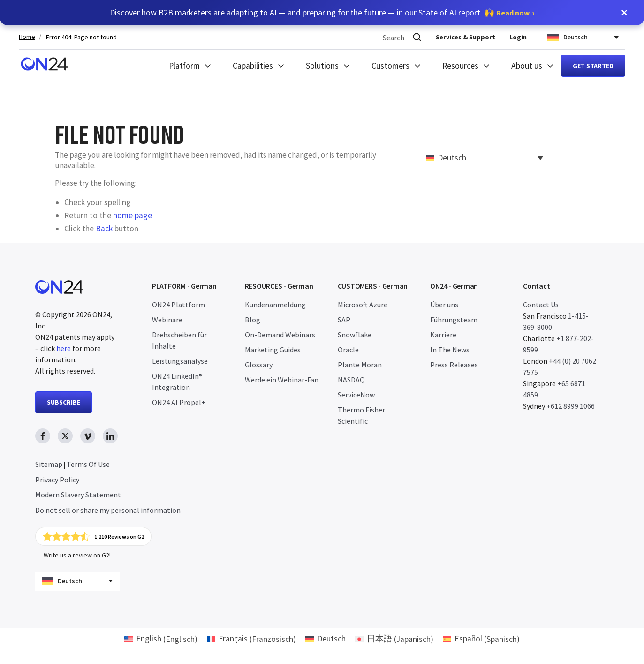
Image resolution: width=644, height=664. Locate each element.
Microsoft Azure (363, 305)
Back (104, 229)
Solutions (322, 66)
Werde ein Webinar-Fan (282, 380)
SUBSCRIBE (64, 402)
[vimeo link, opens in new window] (88, 436)
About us (527, 66)
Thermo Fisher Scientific (361, 415)
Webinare (167, 320)
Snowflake (355, 335)
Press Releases (454, 365)
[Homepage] (44, 66)
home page (133, 215)
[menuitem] (485, 158)
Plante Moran (360, 365)
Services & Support (466, 37)
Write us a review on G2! (77, 555)
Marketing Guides (273, 350)
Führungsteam (454, 320)
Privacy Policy (57, 480)
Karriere (443, 335)
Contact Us (541, 305)
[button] (624, 13)
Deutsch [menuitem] (452, 158)
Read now (513, 13)
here (64, 348)
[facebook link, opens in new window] (43, 436)
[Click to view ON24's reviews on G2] (93, 536)
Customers (390, 66)
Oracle (348, 350)
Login (518, 37)
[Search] (417, 37)
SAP (344, 320)
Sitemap (49, 464)
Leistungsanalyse (180, 361)
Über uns (444, 305)
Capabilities (253, 66)
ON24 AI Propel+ (179, 402)
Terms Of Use (88, 464)
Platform (184, 66)
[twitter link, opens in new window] (65, 436)
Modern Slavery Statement (78, 495)
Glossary (259, 365)
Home (27, 37)
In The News (450, 350)
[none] (485, 158)
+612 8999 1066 (571, 406)
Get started (593, 66)
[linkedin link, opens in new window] (110, 436)
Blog (253, 320)
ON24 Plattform (178, 305)
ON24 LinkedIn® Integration (177, 382)
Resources (460, 66)
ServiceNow (356, 395)
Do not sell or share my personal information (108, 510)
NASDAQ (351, 380)
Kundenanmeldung (275, 305)
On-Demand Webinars (280, 335)
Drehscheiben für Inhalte (179, 340)
